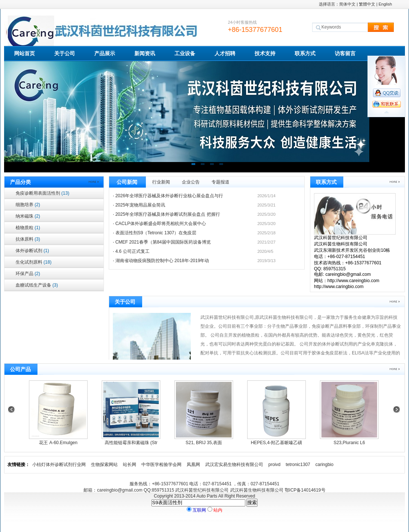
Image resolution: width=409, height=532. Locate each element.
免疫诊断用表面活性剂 (42, 193)
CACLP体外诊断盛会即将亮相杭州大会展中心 (161, 224)
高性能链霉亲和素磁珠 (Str (131, 443)
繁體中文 (367, 4)
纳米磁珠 (28, 216)
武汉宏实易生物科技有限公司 (234, 465)
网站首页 (24, 53)
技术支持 (265, 53)
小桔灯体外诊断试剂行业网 (59, 465)
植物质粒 (28, 228)
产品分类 (20, 182)
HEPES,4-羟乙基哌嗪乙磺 (277, 443)
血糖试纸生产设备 (37, 285)
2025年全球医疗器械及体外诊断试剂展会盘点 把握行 (168, 214)
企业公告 (191, 182)
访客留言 (345, 53)
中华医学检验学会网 (161, 465)
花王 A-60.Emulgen (58, 443)
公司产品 (20, 369)
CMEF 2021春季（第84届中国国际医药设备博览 (163, 242)
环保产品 (28, 274)
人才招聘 (225, 53)
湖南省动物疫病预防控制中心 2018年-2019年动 (162, 261)
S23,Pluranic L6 (349, 443)
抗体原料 (28, 239)
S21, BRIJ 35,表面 (204, 443)
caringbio (325, 465)
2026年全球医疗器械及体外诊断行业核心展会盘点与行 (169, 196)
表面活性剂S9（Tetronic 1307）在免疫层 (156, 233)
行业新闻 (161, 182)
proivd (274, 465)
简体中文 (347, 4)
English (385, 4)
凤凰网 (193, 465)
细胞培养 (28, 205)
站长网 (130, 465)
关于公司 (65, 53)
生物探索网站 (104, 465)
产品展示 (105, 53)
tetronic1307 (298, 465)
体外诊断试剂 (32, 251)
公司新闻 (127, 182)
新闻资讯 (145, 53)
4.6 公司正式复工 (132, 251)
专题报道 (220, 182)
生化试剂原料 (34, 262)
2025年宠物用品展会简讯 (140, 205)
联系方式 (305, 53)
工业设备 (185, 53)
